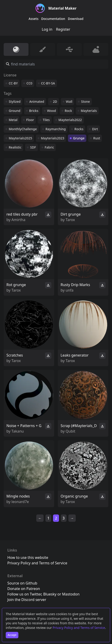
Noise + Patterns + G (24, 426)
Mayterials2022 (70, 120)
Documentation (53, 19)
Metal (13, 120)
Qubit (70, 431)
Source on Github (22, 583)
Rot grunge (16, 285)
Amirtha (18, 220)
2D (55, 101)
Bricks (34, 111)
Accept (12, 635)
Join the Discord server (27, 600)
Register (63, 29)
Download (76, 19)
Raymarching (56, 129)
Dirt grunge (71, 214)
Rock (68, 111)
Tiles (46, 120)
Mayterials (89, 111)
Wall (69, 101)
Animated (37, 101)
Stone (85, 101)
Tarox (70, 220)
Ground (15, 111)
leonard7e (20, 502)
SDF (33, 147)
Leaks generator (75, 355)
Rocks (79, 129)
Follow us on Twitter (24, 594)
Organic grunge (74, 496)
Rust (97, 138)
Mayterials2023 (53, 138)
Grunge (79, 138)
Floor (30, 120)
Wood (52, 111)
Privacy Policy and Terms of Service (79, 628)
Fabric (49, 147)
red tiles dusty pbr (22, 214)
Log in (47, 29)
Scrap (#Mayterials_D (79, 426)
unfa (70, 290)
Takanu (18, 431)
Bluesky (50, 594)
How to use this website (28, 557)
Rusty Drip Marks (75, 285)
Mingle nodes (18, 496)
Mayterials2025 (20, 138)
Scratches (15, 355)
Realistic (15, 147)
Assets (34, 19)
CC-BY (13, 83)
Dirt (95, 129)
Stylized (15, 101)
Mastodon (71, 594)
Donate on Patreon (24, 589)
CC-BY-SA (48, 83)
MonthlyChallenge (23, 129)
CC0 (29, 83)
